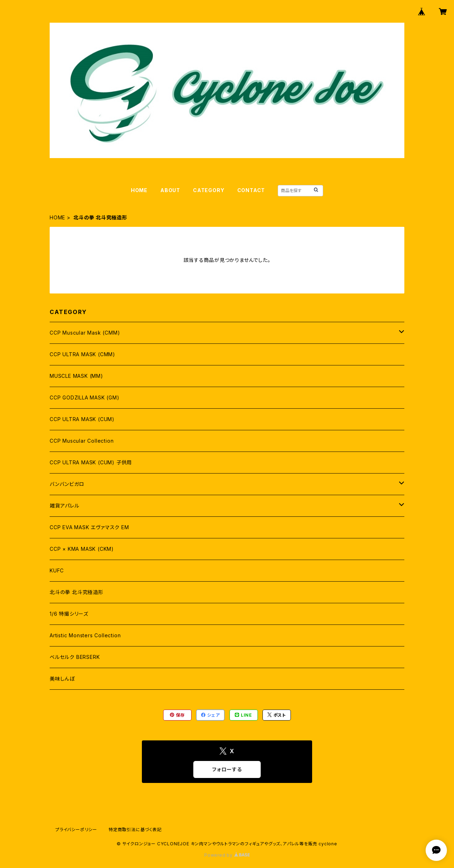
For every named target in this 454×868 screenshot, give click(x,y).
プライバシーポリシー (76, 830)
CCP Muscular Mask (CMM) (85, 333)
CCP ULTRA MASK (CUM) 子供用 (91, 462)
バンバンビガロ (67, 484)
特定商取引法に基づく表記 (135, 830)
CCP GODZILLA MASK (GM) (85, 397)
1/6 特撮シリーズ (69, 614)
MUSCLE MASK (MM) (76, 376)
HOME (139, 190)
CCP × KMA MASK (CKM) (82, 549)
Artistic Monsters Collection (85, 635)
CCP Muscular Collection (82, 441)
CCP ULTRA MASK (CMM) (82, 354)
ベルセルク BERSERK (75, 657)
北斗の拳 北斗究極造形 (77, 592)
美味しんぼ (62, 679)
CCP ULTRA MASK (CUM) (82, 419)
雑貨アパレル (65, 506)
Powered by (227, 855)
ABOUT (170, 190)
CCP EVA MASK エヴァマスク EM (89, 527)
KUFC (57, 570)
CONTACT (251, 190)
